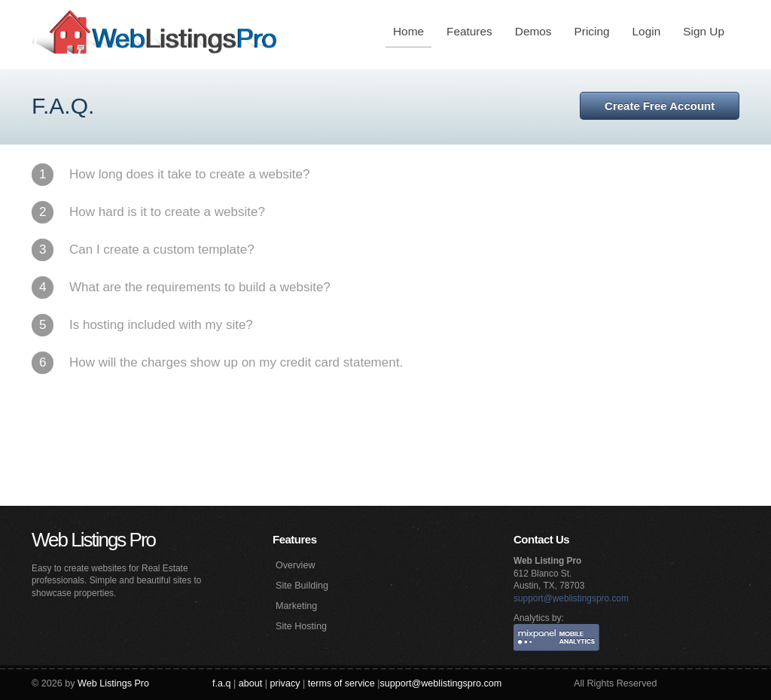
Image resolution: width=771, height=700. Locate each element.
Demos (533, 31)
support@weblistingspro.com (571, 598)
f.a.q (222, 683)
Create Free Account (660, 106)
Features (469, 31)
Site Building (302, 586)
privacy (285, 683)
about (251, 683)
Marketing (296, 606)
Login (647, 31)
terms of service (341, 683)
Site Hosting (301, 626)
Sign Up (704, 31)
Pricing (592, 31)
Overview (295, 565)
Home (408, 31)
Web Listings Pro (93, 540)
